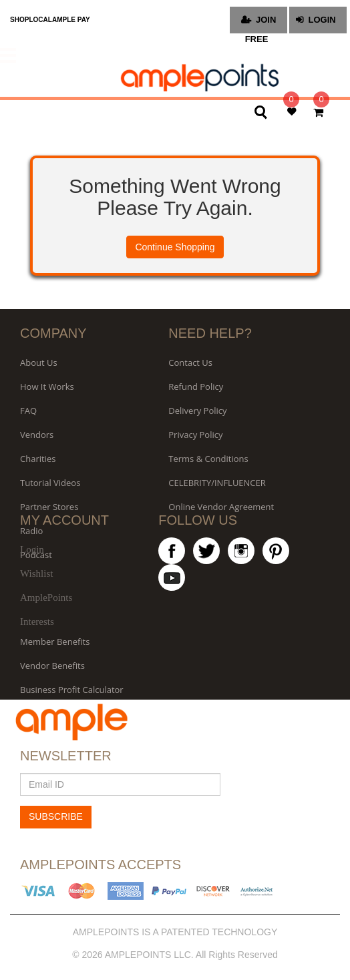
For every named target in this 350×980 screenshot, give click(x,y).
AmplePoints (46, 597)
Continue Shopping (175, 247)
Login (32, 549)
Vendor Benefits (52, 666)
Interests (37, 622)
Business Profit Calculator (72, 690)
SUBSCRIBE (56, 816)
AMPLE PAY (71, 20)
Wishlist (36, 573)
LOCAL (40, 20)
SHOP (19, 20)
